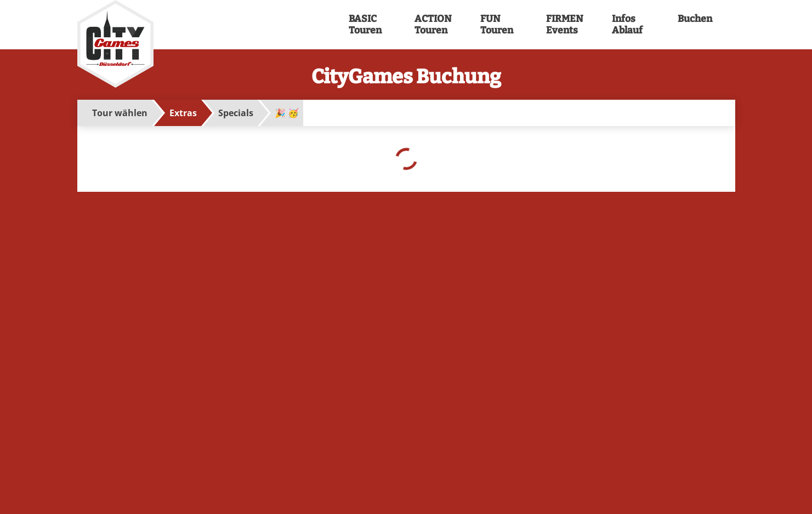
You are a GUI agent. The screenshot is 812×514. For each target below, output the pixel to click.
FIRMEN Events (564, 25)
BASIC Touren (365, 25)
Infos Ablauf (627, 25)
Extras (183, 113)
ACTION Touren (432, 25)
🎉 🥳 (287, 113)
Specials (236, 113)
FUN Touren (497, 25)
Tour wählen (120, 113)
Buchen (695, 19)
